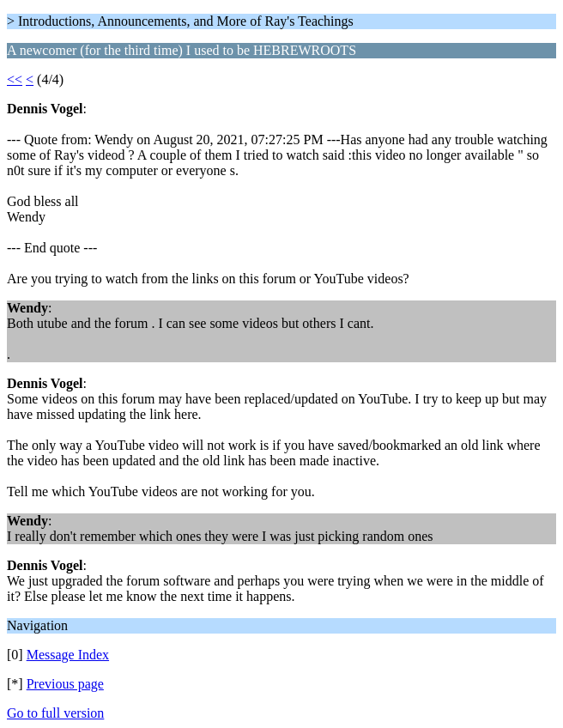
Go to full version (55, 713)
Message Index (68, 655)
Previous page (65, 684)
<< (15, 79)
